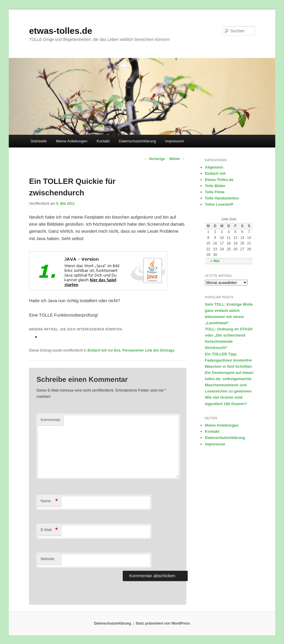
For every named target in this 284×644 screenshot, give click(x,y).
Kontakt (103, 141)
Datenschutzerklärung (137, 141)
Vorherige (154, 159)
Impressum (175, 141)
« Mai (215, 261)
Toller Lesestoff (219, 204)
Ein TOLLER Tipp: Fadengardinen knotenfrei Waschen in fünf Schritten (228, 360)
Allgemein (214, 167)
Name (49, 501)
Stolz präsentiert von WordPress (163, 623)
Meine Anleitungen (72, 141)
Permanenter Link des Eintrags (148, 350)
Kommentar (50, 420)
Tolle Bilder (215, 186)
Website (47, 559)
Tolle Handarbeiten (222, 198)
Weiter (177, 159)
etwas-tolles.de (61, 31)
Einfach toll (97, 350)
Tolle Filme (215, 192)
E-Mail (49, 530)
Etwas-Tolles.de (219, 180)
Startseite (39, 141)
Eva (117, 350)
